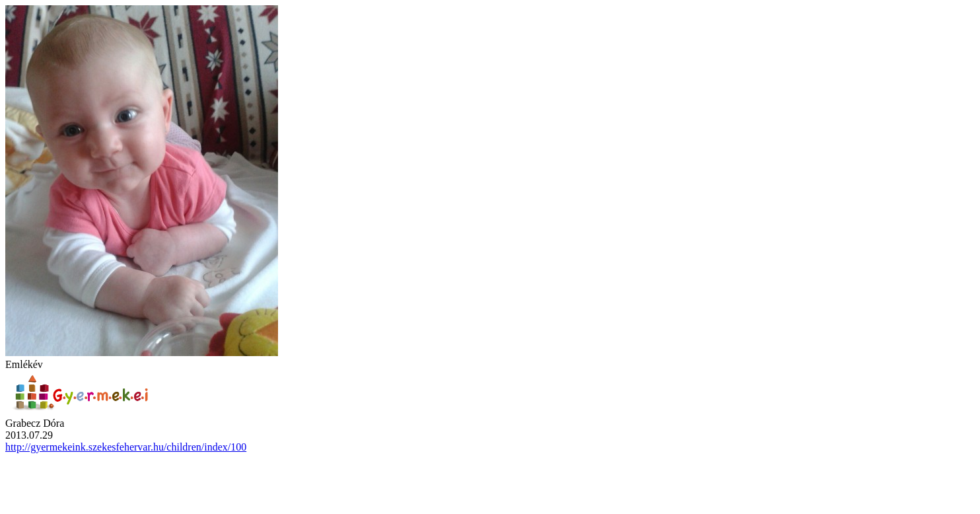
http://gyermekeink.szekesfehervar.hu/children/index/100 (126, 447)
